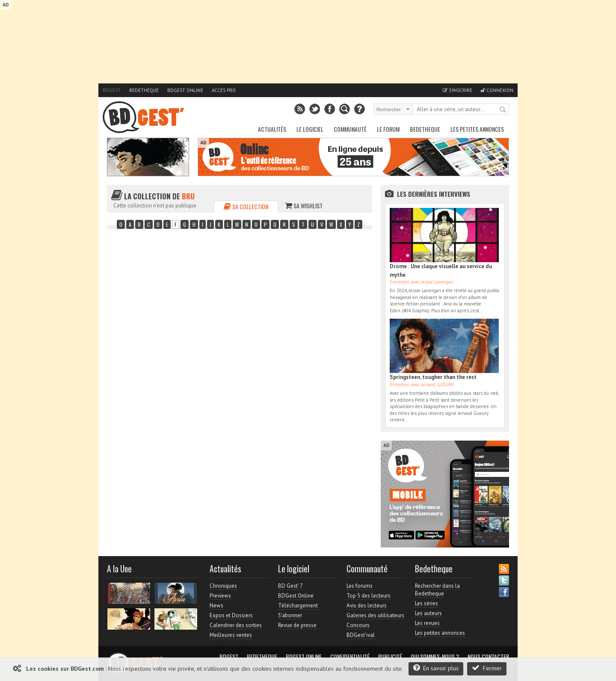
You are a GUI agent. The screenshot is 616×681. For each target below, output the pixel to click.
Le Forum (388, 129)
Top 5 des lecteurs (369, 596)
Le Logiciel (310, 129)
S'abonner (290, 615)
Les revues (427, 623)
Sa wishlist (304, 206)
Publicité (390, 657)
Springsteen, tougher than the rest (433, 377)
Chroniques (223, 586)
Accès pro (224, 90)
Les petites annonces (477, 129)
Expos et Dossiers (231, 615)
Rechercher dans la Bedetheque (437, 590)
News (216, 605)
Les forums (360, 586)
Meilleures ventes (231, 635)
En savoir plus (436, 668)
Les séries (426, 603)
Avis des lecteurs (367, 605)
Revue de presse (297, 625)
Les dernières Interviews (434, 194)
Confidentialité (350, 657)
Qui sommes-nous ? (435, 657)
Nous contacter (488, 657)
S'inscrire (458, 90)
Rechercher (503, 110)
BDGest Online (185, 90)
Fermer (487, 668)
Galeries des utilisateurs (375, 615)
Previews (220, 596)
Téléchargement (298, 605)
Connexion (497, 90)
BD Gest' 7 (290, 586)
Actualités (272, 129)
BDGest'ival (361, 635)
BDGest (112, 90)
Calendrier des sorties (236, 625)
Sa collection (246, 206)
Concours (358, 625)
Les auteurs (428, 613)
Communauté (350, 129)
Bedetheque (144, 90)
